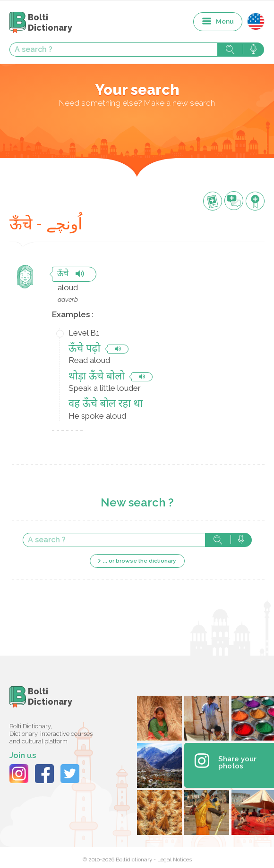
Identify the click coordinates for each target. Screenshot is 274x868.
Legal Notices (175, 860)
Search (230, 50)
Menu (225, 21)
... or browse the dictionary (140, 561)
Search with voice (253, 50)
